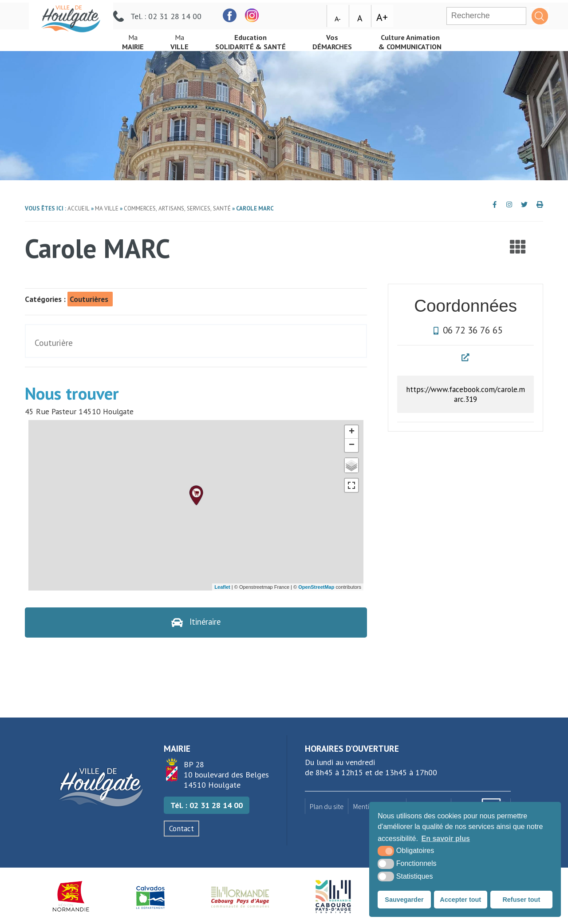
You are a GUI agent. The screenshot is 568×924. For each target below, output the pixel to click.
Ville (183, 39)
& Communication (431, 39)
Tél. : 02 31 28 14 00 (207, 806)
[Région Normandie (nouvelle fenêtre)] (71, 897)
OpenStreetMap (316, 587)
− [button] (352, 445)
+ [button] (352, 432)
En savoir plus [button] (446, 839)
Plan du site (327, 807)
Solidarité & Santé (259, 39)
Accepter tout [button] (460, 900)
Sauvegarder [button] (404, 900)
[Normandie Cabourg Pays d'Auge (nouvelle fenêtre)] (240, 897)
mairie (134, 39)
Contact (181, 829)
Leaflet (222, 587)
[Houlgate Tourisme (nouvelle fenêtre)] (333, 897)
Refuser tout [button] (521, 900)
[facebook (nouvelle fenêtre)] (305, 13)
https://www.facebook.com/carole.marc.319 (466, 395)
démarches (347, 39)
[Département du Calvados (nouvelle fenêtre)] (150, 897)
